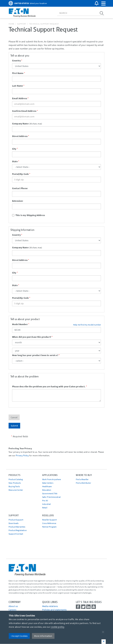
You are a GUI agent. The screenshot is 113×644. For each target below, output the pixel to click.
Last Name (17, 86)
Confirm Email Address (24, 111)
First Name (18, 73)
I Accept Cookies (19, 636)
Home (11, 24)
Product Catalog (16, 479)
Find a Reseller (82, 479)
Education (47, 490)
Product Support (16, 520)
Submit (14, 426)
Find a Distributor (83, 483)
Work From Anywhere (52, 479)
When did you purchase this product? (32, 337)
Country (16, 61)
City (14, 149)
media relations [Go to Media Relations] (50, 606)
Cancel (14, 417)
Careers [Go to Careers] (12, 610)
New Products (15, 483)
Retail (45, 508)
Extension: (18, 201)
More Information (43, 636)
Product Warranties (17, 527)
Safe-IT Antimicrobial (51, 497)
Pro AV (45, 501)
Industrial (46, 504)
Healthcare (47, 486)
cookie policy (58, 627)
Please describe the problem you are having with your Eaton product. (49, 386)
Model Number (20, 324)
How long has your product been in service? (35, 355)
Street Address (20, 136)
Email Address (20, 98)
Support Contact (16, 534)
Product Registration (18, 530)
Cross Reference (49, 523)
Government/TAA (50, 493)
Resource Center (16, 490)
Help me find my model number (87, 325)
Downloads (14, 523)
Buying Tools (14, 486)
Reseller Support (49, 520)
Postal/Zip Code (20, 174)
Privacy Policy (22, 455)
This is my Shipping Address (29, 215)
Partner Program (49, 527)
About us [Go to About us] (13, 606)
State (15, 161)
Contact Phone (20, 188)
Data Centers (48, 483)
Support (22, 24)
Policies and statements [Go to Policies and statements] (54, 610)
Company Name (20, 124)
